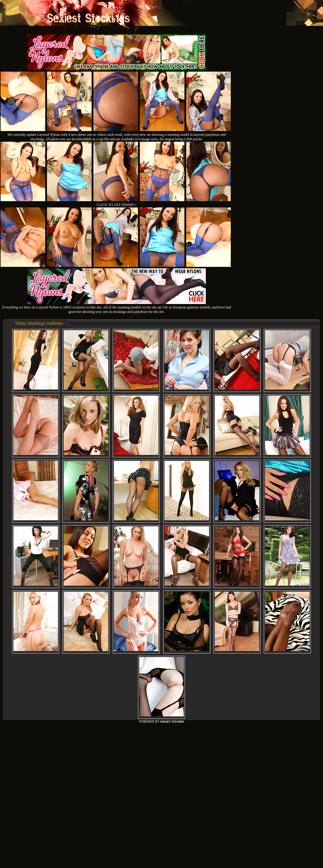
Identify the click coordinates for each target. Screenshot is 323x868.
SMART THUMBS (172, 722)
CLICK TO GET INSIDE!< (117, 205)
